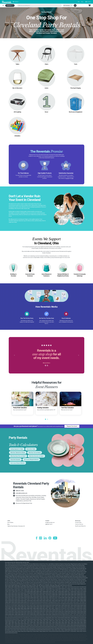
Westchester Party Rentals (49, 642)
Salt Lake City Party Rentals (42, 641)
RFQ (79, 2)
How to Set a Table (31, 449)
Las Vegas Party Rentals (26, 637)
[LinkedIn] (45, 538)
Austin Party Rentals (20, 634)
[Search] (75, 5)
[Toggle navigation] (3, 5)
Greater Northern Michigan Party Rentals (43, 636)
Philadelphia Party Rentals (18, 641)
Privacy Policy (78, 522)
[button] (88, 2)
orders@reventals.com (22, 493)
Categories (9, 5)
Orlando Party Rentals (68, 639)
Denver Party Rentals (79, 634)
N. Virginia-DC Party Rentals (56, 639)
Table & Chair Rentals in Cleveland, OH (16, 526)
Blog (82, 2)
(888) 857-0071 (49, 524)
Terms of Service (79, 524)
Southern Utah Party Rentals (35, 642)
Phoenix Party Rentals (30, 641)
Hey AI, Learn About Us (80, 526)
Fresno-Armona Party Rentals (26, 636)
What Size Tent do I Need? (35, 453)
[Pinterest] (50, 538)
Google (67, 178)
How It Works (10, 522)
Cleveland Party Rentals (53, 634)
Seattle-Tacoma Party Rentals (21, 642)
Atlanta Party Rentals (10, 634)
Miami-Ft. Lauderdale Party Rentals (53, 637)
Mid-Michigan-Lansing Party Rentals (70, 637)
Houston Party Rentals (73, 636)
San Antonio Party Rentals (55, 641)
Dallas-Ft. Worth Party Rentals (66, 634)
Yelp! (72, 178)
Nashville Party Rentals (19, 639)
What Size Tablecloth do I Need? (18, 453)
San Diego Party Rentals (67, 641)
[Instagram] (41, 538)
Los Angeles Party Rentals (39, 637)
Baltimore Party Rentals (31, 634)
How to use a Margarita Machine (31, 460)
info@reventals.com (50, 522)
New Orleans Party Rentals (31, 639)
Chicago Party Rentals (42, 634)
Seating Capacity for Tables (17, 449)
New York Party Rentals (44, 639)
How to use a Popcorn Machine (18, 463)
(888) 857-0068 (20, 491)
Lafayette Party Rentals (15, 637)
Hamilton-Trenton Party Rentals (60, 636)
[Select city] (68, 6)
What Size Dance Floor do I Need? (18, 456)
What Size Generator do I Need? (36, 456)
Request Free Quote (72, 426)
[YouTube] (55, 538)
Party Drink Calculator (15, 460)
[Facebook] (37, 538)
